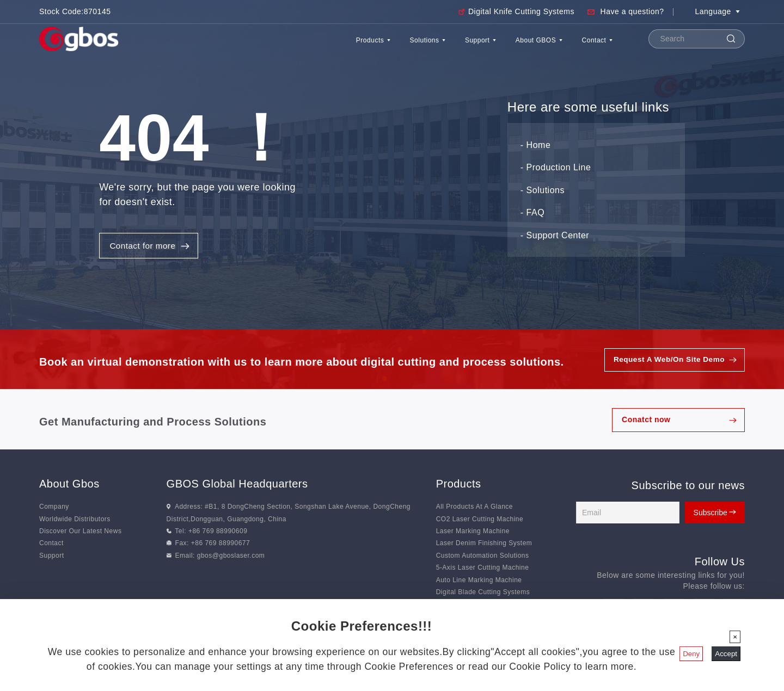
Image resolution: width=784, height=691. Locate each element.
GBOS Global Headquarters (237, 487)
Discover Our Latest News (80, 534)
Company (54, 510)
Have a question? (632, 11)
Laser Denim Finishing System (484, 546)
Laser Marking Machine (473, 534)
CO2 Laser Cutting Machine (480, 522)
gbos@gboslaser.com (231, 559)
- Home (535, 146)
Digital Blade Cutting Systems (483, 595)
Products (293, 45)
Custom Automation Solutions (483, 559)
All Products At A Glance (474, 510)
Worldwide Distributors (75, 522)
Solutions (365, 45)
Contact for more (145, 247)
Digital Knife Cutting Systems (521, 11)
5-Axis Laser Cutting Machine (483, 571)
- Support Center (555, 236)
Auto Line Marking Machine (479, 583)
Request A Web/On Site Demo (667, 363)
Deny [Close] (691, 654)
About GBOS (512, 45)
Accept (726, 654)
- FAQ (532, 214)
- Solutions (543, 191)
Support (435, 45)
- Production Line (556, 169)
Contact (589, 45)
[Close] (735, 637)
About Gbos (69, 487)
